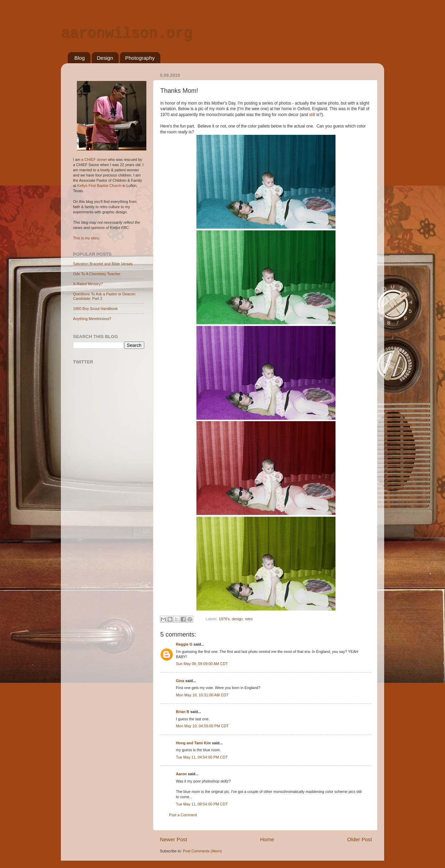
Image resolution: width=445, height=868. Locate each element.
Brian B (183, 712)
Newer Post (173, 839)
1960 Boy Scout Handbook (95, 309)
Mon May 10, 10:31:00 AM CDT (202, 695)
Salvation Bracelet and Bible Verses (103, 264)
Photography (140, 58)
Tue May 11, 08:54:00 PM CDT (202, 804)
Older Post (360, 839)
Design (105, 58)
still (313, 115)
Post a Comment (183, 815)
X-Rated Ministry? (88, 284)
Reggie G (184, 644)
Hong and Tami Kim (193, 743)
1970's (224, 619)
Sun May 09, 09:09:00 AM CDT (202, 664)
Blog (80, 58)
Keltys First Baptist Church (99, 186)
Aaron (181, 774)
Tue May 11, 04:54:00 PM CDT (202, 757)
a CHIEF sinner (94, 159)
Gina (180, 681)
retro (249, 619)
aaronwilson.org (127, 33)
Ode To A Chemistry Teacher (97, 274)
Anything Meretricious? (92, 319)
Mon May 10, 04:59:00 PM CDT (202, 726)
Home (267, 839)
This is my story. (86, 238)
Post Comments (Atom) (202, 851)
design (237, 619)
